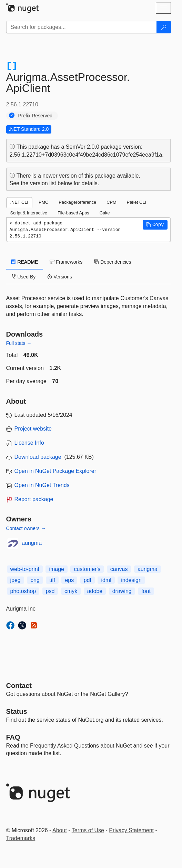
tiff (52, 580)
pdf (88, 580)
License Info (29, 443)
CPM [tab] (111, 202)
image (57, 569)
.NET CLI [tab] (19, 202)
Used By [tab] (24, 277)
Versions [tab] (60, 277)
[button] (155, 225)
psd (50, 591)
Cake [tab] (105, 213)
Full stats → (19, 343)
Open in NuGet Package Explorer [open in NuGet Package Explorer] (55, 471)
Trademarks (21, 838)
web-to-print (25, 569)
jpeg (16, 580)
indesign (131, 580)
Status (17, 711)
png (35, 580)
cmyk (71, 591)
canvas (119, 569)
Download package (38, 457)
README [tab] (25, 262)
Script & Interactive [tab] (29, 213)
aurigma (32, 543)
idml (106, 580)
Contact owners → (26, 528)
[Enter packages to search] (82, 27)
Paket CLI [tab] (136, 202)
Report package (34, 499)
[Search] (164, 27)
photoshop (23, 591)
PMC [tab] (43, 202)
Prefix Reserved (36, 116)
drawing (122, 591)
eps (69, 580)
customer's (87, 569)
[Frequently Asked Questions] (13, 737)
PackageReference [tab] (77, 202)
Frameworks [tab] (66, 262)
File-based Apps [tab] (73, 213)
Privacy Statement (131, 830)
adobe (95, 591)
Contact (19, 686)
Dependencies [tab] (113, 262)
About (60, 830)
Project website (33, 429)
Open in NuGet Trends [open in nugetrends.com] (42, 485)
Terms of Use (88, 830)
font (146, 591)
